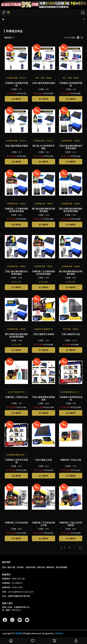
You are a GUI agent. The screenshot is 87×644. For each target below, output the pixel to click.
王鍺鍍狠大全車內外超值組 (16, 461)
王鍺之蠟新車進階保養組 (44, 83)
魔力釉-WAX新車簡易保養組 (44, 147)
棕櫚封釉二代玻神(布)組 (16, 397)
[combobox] (9, 37)
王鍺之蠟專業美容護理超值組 (44, 398)
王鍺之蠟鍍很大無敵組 (43, 334)
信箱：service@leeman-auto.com (18, 592)
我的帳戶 (21, 567)
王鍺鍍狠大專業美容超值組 (71, 398)
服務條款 (50, 567)
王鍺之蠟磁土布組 (43, 460)
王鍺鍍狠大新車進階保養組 (71, 84)
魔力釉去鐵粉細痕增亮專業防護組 (44, 210)
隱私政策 (41, 567)
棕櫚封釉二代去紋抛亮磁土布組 (44, 524)
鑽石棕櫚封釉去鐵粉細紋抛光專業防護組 (16, 335)
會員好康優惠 (61, 567)
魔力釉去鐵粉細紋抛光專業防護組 (71, 273)
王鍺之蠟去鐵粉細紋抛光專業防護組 (16, 273)
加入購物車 (16, 99)
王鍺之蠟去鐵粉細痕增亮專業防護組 (71, 147)
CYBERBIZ (59, 633)
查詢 (4, 567)
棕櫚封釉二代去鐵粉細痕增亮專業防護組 (16, 210)
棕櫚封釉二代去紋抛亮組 (16, 523)
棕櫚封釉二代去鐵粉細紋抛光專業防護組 (44, 273)
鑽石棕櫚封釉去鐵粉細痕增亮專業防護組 (71, 210)
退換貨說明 (31, 567)
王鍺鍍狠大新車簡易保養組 (16, 84)
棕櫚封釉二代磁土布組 (71, 460)
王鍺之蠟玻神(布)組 (71, 334)
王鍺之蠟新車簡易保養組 (16, 146)
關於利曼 (11, 567)
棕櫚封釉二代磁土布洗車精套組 (71, 524)
